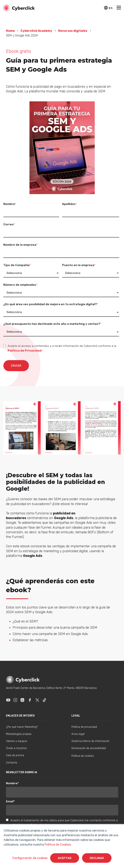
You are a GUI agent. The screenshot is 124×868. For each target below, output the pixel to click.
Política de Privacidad (25, 351)
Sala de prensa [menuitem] (15, 755)
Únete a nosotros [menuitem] (16, 748)
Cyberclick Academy (36, 31)
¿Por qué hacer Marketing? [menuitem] (22, 727)
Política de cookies (83, 756)
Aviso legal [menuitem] (78, 734)
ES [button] (111, 8)
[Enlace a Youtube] (8, 700)
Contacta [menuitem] (11, 763)
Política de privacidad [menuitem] (84, 727)
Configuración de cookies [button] (30, 858)
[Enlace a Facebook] (30, 700)
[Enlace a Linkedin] (22, 700)
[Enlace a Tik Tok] (44, 700)
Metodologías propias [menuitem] (19, 734)
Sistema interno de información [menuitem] (90, 741)
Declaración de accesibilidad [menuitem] (89, 748)
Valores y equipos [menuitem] (17, 741)
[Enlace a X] (37, 700)
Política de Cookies (57, 845)
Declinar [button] (97, 858)
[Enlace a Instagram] (15, 700)
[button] (119, 8)
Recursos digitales (73, 31)
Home (11, 31)
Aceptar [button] (64, 858)
